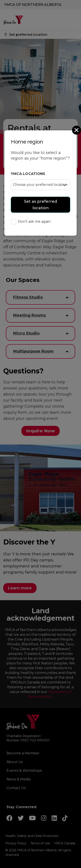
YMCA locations (28, 174)
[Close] (77, 130)
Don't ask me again (31, 222)
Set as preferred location (40, 205)
